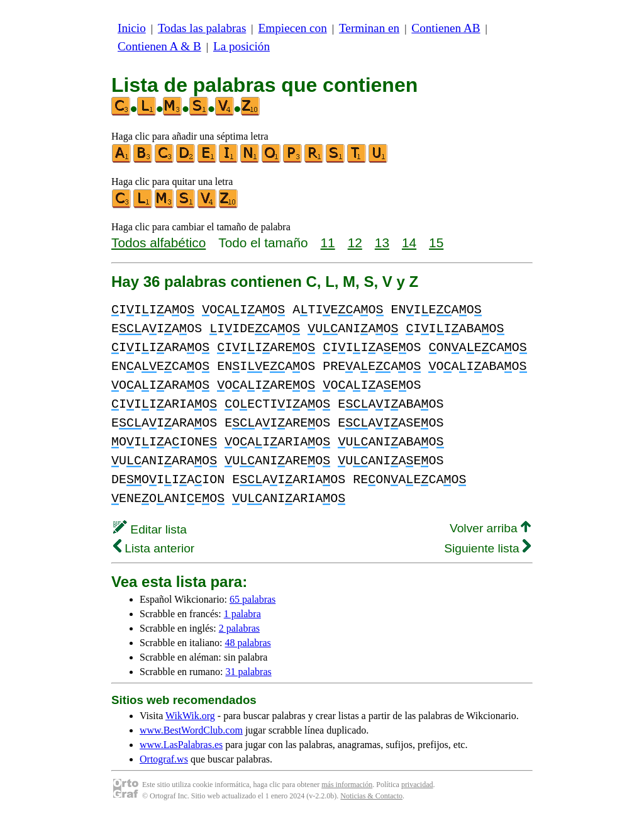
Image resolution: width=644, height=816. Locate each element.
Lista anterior (154, 548)
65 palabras (253, 599)
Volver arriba (490, 528)
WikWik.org (190, 716)
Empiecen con (293, 28)
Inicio (132, 28)
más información (347, 785)
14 (409, 243)
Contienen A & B (159, 46)
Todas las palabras (202, 28)
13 (382, 243)
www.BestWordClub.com (191, 730)
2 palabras (239, 628)
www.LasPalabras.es (181, 745)
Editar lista (150, 529)
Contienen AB (446, 28)
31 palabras (248, 672)
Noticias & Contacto (371, 796)
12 (355, 243)
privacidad (417, 785)
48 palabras (248, 643)
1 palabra (242, 614)
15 (436, 243)
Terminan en (369, 28)
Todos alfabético (158, 243)
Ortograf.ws (164, 759)
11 (328, 243)
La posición (241, 46)
